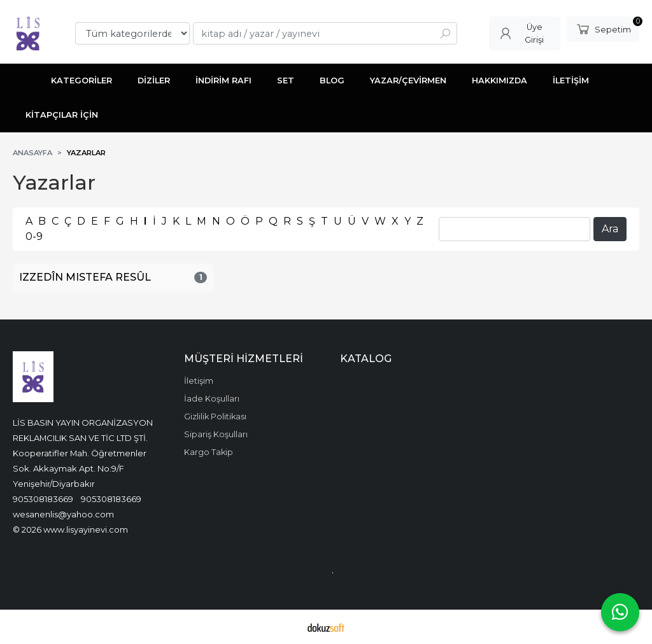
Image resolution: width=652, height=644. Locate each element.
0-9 (34, 236)
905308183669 (43, 499)
